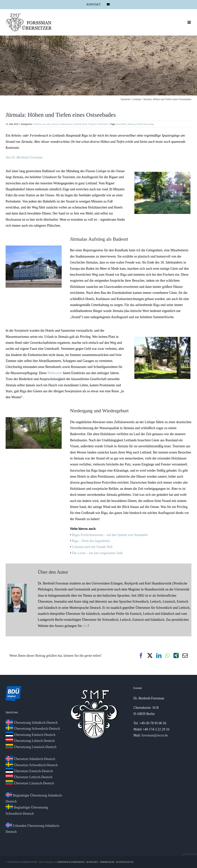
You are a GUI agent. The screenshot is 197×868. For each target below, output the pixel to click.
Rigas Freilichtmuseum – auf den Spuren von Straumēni (110, 535)
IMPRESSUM (107, 862)
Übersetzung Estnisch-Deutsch (30, 735)
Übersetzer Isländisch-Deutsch (30, 759)
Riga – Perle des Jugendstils (91, 541)
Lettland (137, 99)
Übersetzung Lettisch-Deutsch (30, 741)
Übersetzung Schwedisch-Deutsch (33, 729)
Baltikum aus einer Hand (45, 124)
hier (85, 626)
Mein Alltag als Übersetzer (95, 124)
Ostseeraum (142, 124)
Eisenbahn (121, 124)
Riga (151, 124)
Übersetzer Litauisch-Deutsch (30, 783)
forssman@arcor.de (155, 735)
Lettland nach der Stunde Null (92, 547)
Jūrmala (131, 124)
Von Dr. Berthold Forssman (24, 157)
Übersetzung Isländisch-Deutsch (32, 723)
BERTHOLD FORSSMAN (71, 862)
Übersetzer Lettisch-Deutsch (29, 777)
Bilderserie (55, 373)
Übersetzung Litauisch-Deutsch (31, 747)
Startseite (126, 99)
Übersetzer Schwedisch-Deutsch (32, 765)
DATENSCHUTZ (125, 862)
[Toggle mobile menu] (189, 22)
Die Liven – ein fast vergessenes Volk (97, 553)
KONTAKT (92, 862)
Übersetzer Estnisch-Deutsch (29, 771)
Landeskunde (65, 124)
